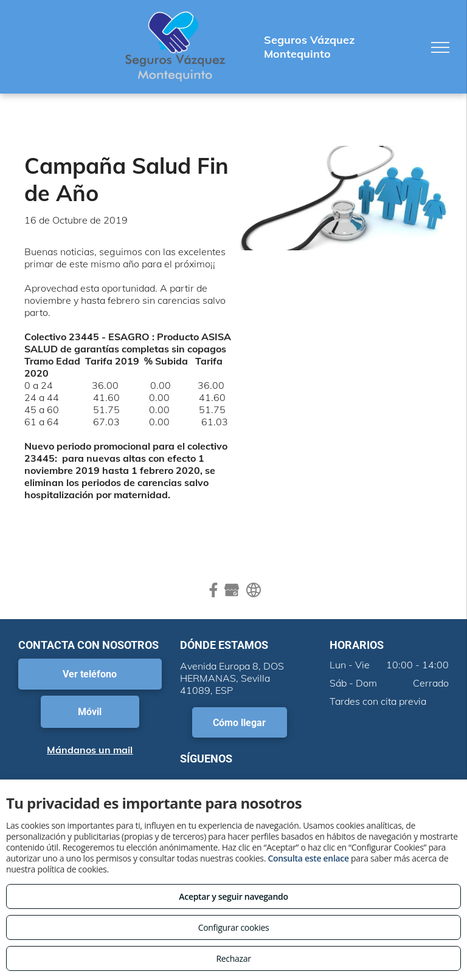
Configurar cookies (234, 927)
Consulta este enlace (308, 858)
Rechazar (233, 958)
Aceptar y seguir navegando (233, 896)
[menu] (440, 47)
